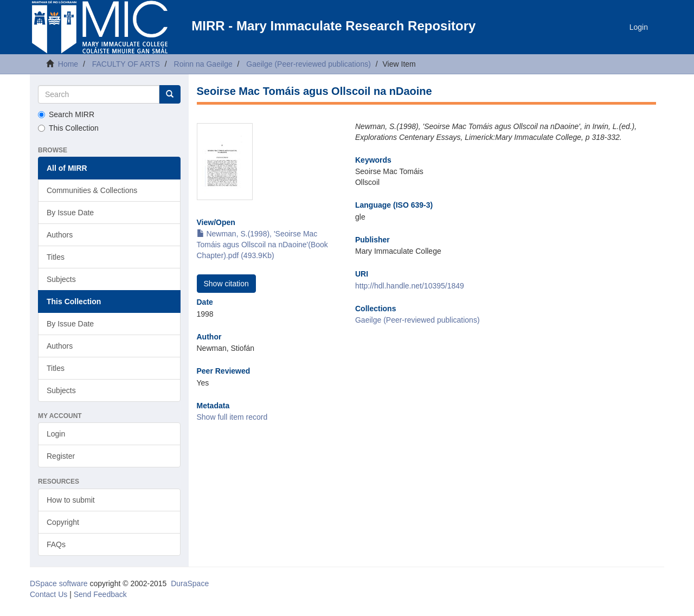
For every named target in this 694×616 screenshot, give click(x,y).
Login (56, 434)
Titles (56, 257)
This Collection (68, 128)
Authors (60, 235)
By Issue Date (70, 213)
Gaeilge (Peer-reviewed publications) (309, 64)
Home (68, 64)
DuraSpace (190, 583)
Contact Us (49, 594)
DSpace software (59, 583)
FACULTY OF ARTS (126, 64)
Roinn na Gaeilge (203, 64)
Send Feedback (100, 594)
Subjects (61, 279)
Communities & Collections (92, 190)
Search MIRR (66, 114)
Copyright (63, 522)
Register (61, 456)
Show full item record (232, 417)
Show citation (226, 284)
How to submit (71, 500)
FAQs (56, 544)
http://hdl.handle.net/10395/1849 (410, 286)
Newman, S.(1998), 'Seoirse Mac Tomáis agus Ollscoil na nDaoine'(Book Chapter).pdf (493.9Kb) (262, 245)
